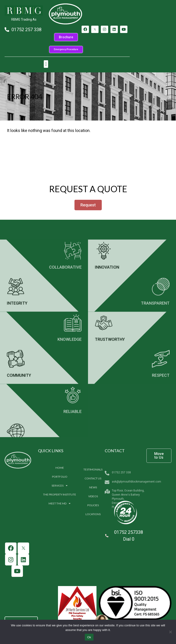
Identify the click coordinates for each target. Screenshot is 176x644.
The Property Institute (60, 522)
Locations (93, 548)
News (93, 521)
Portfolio (60, 505)
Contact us (93, 512)
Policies (93, 539)
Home (60, 496)
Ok (89, 637)
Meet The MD (60, 532)
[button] (46, 64)
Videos (93, 530)
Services (60, 514)
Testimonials (93, 503)
